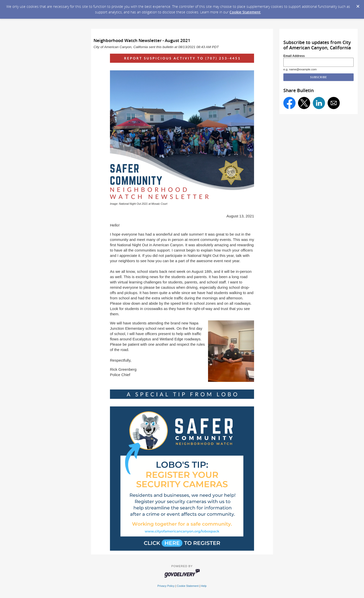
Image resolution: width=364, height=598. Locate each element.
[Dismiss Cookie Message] (358, 5)
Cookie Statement (245, 12)
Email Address (294, 56)
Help (204, 586)
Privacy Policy (166, 586)
